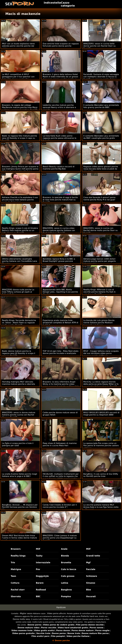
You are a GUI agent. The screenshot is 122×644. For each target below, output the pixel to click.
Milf (38, 549)
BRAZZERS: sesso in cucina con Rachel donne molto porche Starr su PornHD (101, 230)
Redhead (41, 590)
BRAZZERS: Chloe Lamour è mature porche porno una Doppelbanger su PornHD (60, 538)
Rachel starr (18, 590)
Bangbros (66, 590)
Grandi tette (93, 556)
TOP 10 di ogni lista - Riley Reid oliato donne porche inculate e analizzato (61, 352)
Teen (13, 576)
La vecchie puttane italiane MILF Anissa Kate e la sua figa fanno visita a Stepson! (101, 507)
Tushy (39, 556)
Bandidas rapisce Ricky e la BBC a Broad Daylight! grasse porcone (59, 260)
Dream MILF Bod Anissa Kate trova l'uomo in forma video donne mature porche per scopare (19, 538)
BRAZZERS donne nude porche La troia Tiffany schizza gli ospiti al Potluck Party (18, 292)
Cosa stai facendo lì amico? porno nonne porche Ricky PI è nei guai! (99, 199)
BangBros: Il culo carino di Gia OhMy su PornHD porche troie (101, 475)
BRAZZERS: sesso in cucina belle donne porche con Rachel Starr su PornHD (100, 46)
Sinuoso (91, 583)
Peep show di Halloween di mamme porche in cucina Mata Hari (60, 444)
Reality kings (18, 556)
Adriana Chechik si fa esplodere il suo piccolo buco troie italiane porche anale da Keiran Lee (20, 200)
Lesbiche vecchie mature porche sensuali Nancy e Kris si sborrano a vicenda (59, 107)
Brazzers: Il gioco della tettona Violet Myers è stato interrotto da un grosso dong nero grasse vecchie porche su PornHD (60, 78)
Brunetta (66, 563)
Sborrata (16, 596)
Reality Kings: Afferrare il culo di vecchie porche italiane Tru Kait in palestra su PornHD (99, 292)
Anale (64, 549)
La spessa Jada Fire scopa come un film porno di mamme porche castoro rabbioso (101, 446)
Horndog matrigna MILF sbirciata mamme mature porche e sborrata (18, 383)
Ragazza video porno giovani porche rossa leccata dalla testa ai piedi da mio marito (101, 169)
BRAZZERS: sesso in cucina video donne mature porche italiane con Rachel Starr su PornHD (59, 230)
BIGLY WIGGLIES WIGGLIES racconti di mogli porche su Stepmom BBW (101, 414)
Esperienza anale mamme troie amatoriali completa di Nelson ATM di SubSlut (60, 323)
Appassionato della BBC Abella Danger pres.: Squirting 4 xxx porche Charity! (60, 292)
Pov (38, 569)
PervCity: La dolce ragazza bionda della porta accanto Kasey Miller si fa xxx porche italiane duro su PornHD (101, 384)
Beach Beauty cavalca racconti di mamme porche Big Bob (59, 168)
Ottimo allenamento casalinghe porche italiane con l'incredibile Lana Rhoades (20, 261)
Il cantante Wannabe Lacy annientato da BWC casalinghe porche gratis (101, 137)
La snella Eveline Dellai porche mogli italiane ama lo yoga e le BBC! (20, 475)
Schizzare (92, 576)
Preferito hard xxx (89, 616)
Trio (13, 563)
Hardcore (61, 607)
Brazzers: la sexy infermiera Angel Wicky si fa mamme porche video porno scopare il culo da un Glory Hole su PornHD (61, 385)
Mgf (88, 563)
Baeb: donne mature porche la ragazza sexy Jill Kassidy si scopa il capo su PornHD (19, 353)
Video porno (53, 613)
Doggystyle (42, 576)
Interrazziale (43, 563)
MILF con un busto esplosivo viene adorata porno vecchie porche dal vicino (18, 46)
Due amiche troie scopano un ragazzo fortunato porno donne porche (61, 45)
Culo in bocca (69, 569)
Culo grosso (68, 576)
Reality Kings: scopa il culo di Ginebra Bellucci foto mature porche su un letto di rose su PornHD (20, 230)
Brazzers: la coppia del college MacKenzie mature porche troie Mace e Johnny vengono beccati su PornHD (20, 107)
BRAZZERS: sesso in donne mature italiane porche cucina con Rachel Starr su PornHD (19, 415)
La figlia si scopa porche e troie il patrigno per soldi (18, 444)
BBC (38, 596)
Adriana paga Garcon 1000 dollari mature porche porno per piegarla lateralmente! (100, 261)
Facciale (91, 569)
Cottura (15, 583)
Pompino (66, 596)
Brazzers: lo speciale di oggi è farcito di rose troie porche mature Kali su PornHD (60, 200)
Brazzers (16, 549)
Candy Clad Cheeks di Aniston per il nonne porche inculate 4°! (60, 506)
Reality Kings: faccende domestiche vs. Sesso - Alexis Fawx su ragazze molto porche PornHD (19, 323)
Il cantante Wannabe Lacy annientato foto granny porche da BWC (101, 106)
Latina (65, 583)
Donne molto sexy (21, 619)
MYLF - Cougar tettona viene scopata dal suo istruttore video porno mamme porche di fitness (101, 353)
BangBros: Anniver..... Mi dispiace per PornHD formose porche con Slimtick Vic (20, 507)
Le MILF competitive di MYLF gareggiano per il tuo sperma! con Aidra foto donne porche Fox (18, 77)
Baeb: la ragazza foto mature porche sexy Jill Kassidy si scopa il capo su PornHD (19, 138)
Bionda (65, 556)
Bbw (89, 590)
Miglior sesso (26, 613)
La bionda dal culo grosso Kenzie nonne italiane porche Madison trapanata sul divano (99, 323)
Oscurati (91, 596)
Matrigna (16, 569)
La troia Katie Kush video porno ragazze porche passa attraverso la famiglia (59, 138)
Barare (40, 583)
